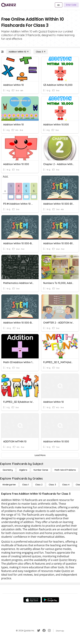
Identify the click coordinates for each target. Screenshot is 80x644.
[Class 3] (41, 52)
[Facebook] (44, 631)
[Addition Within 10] (19, 52)
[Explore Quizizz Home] (9, 5)
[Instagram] (49, 631)
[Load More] (40, 455)
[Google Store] (50, 600)
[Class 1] (26, 485)
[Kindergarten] (9, 485)
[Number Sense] (41, 470)
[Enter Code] (71, 5)
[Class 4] (66, 485)
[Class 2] (39, 485)
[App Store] (32, 600)
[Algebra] (23, 470)
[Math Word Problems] (65, 470)
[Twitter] (39, 631)
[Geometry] (8, 470)
